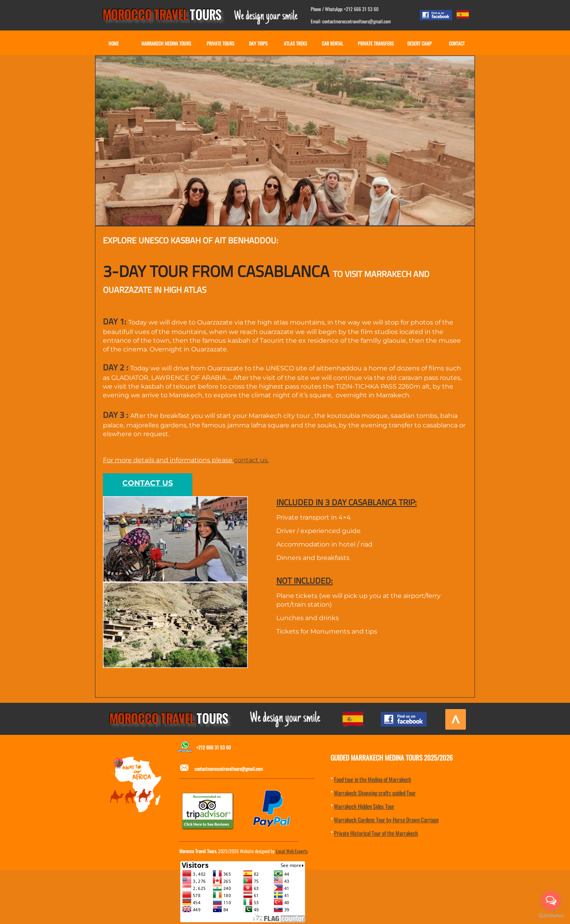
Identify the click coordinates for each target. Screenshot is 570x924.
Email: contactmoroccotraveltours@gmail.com (351, 21)
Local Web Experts (292, 851)
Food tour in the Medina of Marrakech (373, 779)
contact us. (251, 460)
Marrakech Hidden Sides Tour (364, 806)
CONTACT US (148, 483)
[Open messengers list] (551, 901)
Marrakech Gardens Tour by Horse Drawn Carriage (386, 820)
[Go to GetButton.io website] (551, 916)
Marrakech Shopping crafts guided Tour (375, 793)
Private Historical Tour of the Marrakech (376, 833)
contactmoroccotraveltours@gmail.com (229, 769)
